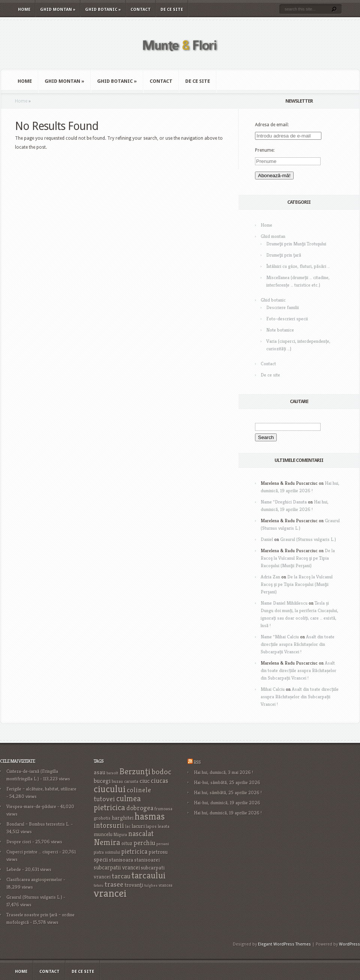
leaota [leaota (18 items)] (164, 826)
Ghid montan (58, 10)
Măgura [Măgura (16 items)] (120, 835)
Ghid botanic (103, 10)
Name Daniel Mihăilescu (284, 603)
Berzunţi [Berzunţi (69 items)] (135, 771)
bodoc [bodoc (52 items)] (162, 772)
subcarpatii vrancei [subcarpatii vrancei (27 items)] (117, 867)
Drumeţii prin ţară (284, 255)
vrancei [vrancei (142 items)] (110, 893)
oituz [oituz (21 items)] (127, 843)
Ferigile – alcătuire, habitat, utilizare (41, 789)
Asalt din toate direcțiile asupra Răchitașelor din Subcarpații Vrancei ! (298, 644)
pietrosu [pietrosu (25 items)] (158, 852)
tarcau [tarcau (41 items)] (121, 876)
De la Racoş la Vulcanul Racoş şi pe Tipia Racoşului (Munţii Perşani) (298, 558)
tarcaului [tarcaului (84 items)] (149, 875)
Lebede (14, 869)
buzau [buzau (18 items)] (117, 781)
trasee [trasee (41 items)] (114, 884)
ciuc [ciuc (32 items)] (145, 781)
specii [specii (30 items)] (101, 860)
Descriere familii (283, 307)
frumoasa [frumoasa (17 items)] (163, 809)
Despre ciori (19, 842)
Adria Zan (270, 577)
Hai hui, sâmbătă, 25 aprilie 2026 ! (228, 793)
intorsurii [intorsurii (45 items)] (109, 825)
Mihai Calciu (273, 689)
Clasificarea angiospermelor (34, 879)
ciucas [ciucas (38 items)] (159, 781)
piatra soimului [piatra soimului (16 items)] (107, 852)
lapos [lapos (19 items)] (151, 826)
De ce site (172, 10)
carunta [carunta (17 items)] (131, 781)
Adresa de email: (272, 125)
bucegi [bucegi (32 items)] (102, 781)
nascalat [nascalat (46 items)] (141, 834)
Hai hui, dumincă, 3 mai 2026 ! (223, 772)
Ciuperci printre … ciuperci (32, 852)
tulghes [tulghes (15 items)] (151, 885)
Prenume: (265, 150)
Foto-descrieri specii (287, 319)
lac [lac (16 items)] (128, 826)
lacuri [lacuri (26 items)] (138, 826)
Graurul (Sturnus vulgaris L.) (308, 539)
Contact (141, 10)
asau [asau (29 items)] (100, 772)
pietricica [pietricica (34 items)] (134, 852)
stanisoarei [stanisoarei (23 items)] (147, 860)
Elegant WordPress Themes (284, 944)
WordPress (349, 944)
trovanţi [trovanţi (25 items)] (134, 885)
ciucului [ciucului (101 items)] (110, 789)
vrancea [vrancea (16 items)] (166, 885)
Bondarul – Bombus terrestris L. (38, 824)
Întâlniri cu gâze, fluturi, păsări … (298, 266)
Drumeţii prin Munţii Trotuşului (296, 244)
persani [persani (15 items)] (163, 844)
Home (24, 10)
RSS (197, 762)
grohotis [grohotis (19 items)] (102, 818)
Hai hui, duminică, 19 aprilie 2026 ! (228, 813)
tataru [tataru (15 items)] (99, 885)
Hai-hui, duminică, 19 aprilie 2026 (227, 803)
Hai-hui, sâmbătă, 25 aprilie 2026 (227, 782)
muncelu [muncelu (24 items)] (103, 834)
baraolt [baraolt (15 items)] (112, 773)
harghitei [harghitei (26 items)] (123, 818)
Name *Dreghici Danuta (284, 502)
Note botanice (280, 330)
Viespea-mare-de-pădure (31, 806)
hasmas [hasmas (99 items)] (150, 816)
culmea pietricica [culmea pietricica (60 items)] (117, 803)
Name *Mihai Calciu (280, 637)
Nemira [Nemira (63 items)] (107, 842)
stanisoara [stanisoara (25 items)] (121, 860)
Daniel (267, 539)
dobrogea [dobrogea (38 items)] (140, 808)
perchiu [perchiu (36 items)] (144, 843)
